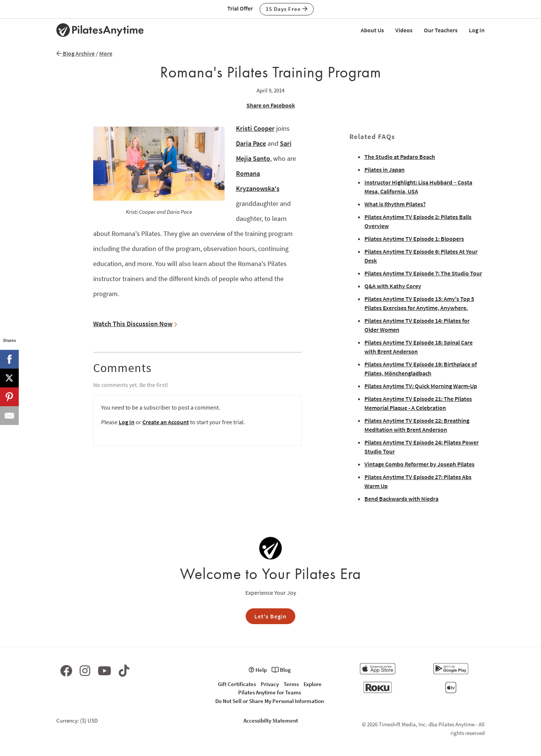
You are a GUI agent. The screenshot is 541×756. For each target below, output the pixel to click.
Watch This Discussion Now (135, 324)
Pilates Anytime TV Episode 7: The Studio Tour (423, 273)
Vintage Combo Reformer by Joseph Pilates (419, 464)
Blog (281, 670)
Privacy (270, 684)
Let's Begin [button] (270, 616)
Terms (291, 684)
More (106, 53)
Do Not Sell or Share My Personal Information (270, 701)
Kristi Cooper (255, 128)
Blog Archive (76, 53)
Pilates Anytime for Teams (270, 692)
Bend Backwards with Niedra (401, 499)
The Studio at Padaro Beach (400, 157)
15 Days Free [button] (287, 9)
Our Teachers (441, 30)
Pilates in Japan (385, 169)
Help (258, 670)
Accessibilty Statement (271, 720)
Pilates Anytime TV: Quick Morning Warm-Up (421, 386)
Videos (404, 30)
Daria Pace (251, 143)
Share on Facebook (271, 105)
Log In (477, 30)
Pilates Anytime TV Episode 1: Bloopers (414, 239)
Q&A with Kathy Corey (393, 286)
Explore (313, 684)
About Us (372, 30)
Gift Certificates (237, 684)
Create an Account (166, 422)
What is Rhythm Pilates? (395, 204)
